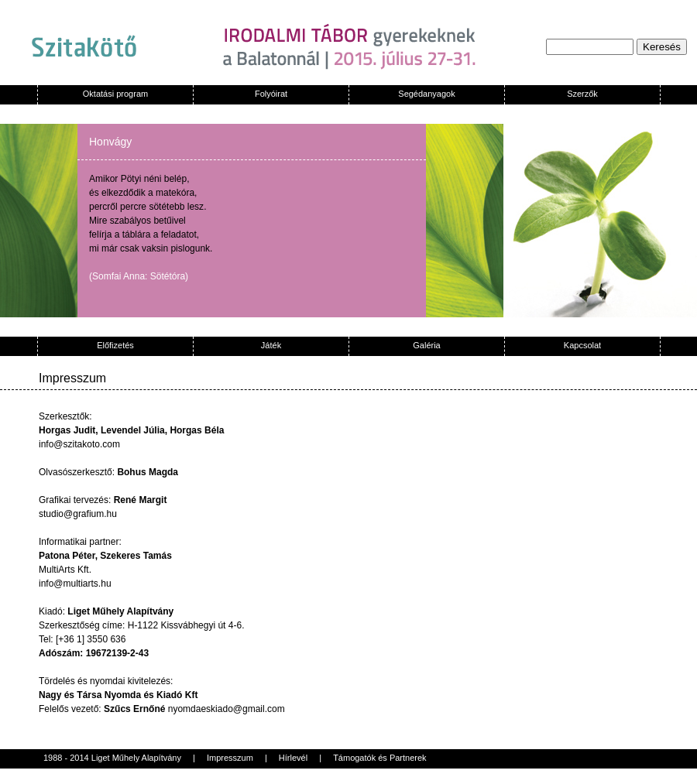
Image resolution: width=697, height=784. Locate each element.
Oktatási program (115, 94)
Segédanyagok (426, 94)
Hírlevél (293, 758)
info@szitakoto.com (79, 444)
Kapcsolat (582, 345)
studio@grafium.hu (78, 514)
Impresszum (230, 758)
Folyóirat (271, 94)
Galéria (426, 345)
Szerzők (582, 94)
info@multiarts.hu (75, 584)
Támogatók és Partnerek (379, 758)
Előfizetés (115, 345)
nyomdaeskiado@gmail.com (227, 709)
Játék (271, 345)
